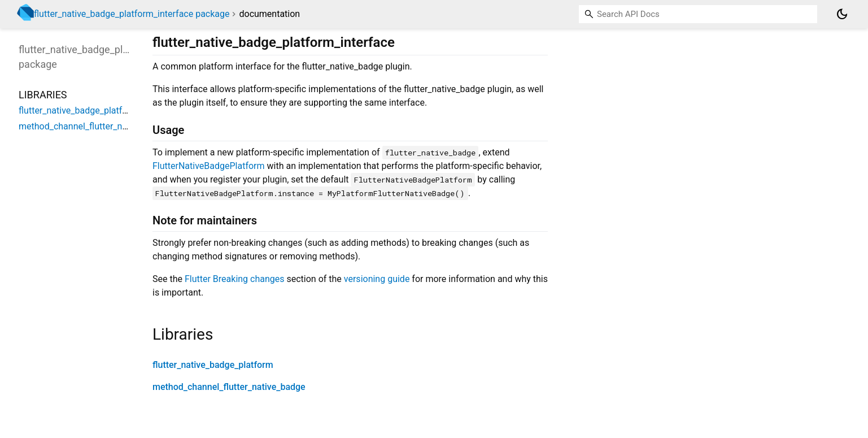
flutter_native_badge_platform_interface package (132, 14)
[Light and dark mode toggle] (842, 14)
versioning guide (377, 279)
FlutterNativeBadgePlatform (209, 166)
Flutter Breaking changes (235, 279)
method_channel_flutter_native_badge (229, 387)
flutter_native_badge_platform (213, 365)
